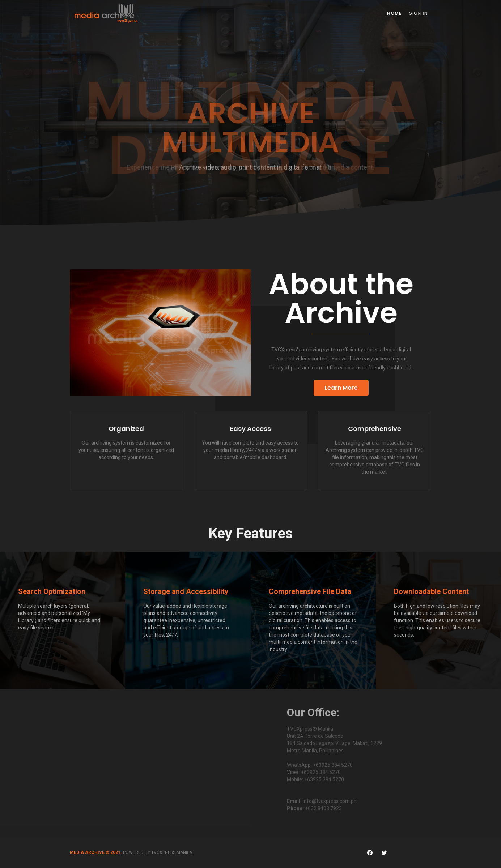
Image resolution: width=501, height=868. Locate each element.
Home (394, 13)
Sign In (419, 13)
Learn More (341, 388)
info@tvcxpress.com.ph (330, 801)
